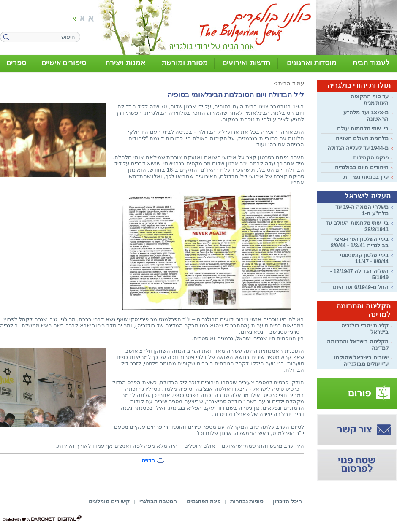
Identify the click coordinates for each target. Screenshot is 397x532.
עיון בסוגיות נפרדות (366, 177)
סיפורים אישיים (64, 63)
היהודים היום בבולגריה (362, 167)
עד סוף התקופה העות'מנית (370, 100)
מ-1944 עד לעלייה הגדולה (358, 148)
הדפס (148, 460)
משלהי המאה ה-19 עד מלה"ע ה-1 (362, 210)
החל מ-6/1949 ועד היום (361, 287)
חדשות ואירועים (246, 63)
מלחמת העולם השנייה (362, 138)
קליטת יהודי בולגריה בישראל (365, 329)
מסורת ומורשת (185, 63)
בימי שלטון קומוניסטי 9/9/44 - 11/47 (364, 258)
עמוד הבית (291, 83)
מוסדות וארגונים (312, 63)
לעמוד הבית (371, 63)
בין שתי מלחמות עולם (363, 128)
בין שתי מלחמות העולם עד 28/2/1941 (357, 226)
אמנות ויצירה (125, 63)
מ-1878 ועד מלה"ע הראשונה (366, 116)
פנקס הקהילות (371, 158)
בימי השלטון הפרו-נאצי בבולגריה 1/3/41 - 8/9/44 (360, 242)
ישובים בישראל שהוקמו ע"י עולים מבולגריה (361, 361)
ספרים (16, 63)
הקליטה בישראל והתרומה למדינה (358, 345)
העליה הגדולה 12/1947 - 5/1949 (359, 274)
